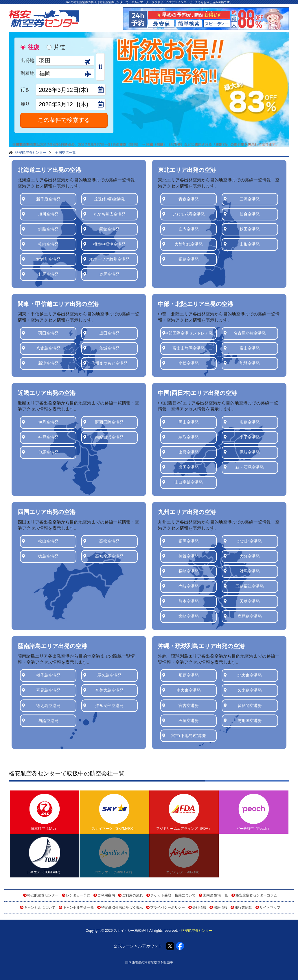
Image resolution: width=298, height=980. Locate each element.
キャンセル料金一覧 (78, 907)
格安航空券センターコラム (256, 895)
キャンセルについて (40, 907)
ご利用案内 (106, 895)
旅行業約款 (243, 907)
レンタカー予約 (78, 895)
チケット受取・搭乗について (173, 895)
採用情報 (220, 907)
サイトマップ (270, 907)
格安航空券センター (43, 895)
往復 (34, 47)
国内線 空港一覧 (215, 895)
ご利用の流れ (133, 895)
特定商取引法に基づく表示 (122, 907)
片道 (60, 47)
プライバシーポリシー (168, 907)
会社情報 (199, 907)
